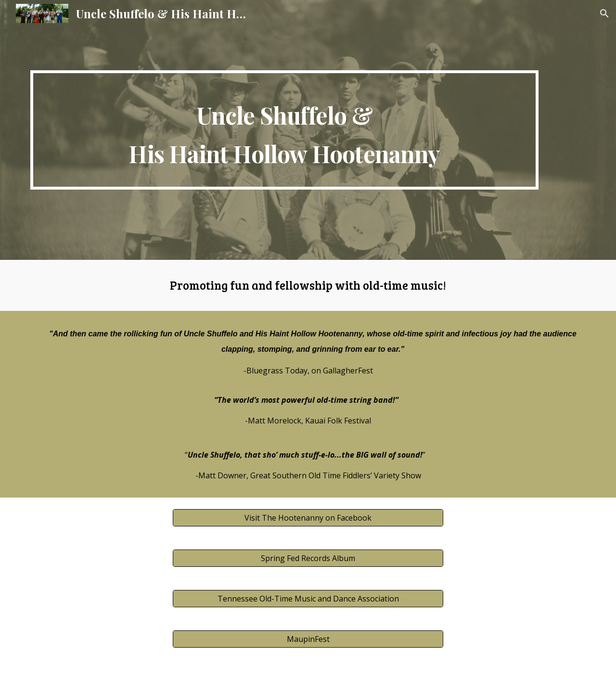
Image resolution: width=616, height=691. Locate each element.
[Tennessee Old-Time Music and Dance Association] (308, 599)
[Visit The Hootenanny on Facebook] (308, 518)
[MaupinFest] (308, 639)
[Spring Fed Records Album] (308, 558)
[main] (284, 130)
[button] (604, 13)
